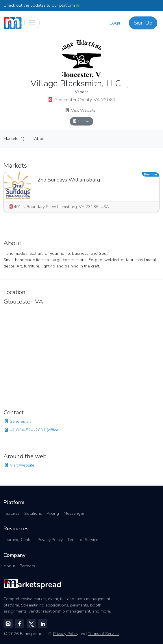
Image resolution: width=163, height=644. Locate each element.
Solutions (33, 513)
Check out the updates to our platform (41, 5)
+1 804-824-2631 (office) (32, 430)
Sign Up (143, 23)
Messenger (74, 513)
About (40, 138)
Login (115, 23)
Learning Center (18, 540)
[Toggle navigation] (32, 23)
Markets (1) (14, 138)
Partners (27, 566)
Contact (81, 121)
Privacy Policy (50, 540)
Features (12, 513)
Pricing (53, 513)
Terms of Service (83, 540)
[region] (81, 351)
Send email (17, 421)
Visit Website (80, 110)
